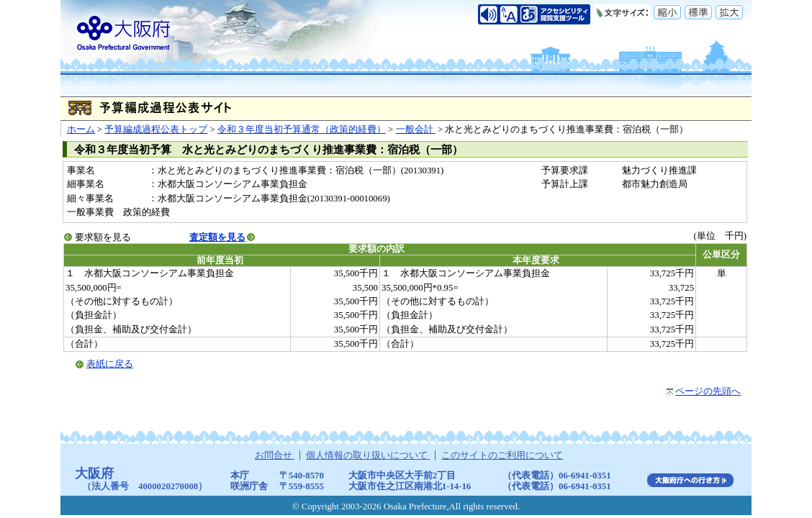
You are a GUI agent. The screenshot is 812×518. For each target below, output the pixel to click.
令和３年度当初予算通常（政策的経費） (302, 129)
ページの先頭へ (708, 391)
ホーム (81, 129)
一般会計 (416, 129)
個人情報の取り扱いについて (368, 455)
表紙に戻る (110, 364)
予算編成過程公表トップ (156, 129)
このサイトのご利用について (502, 455)
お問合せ (275, 455)
